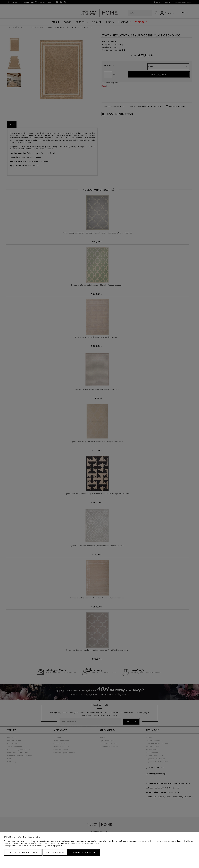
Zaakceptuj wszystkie (84, 852)
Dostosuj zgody (55, 852)
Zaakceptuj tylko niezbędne (23, 852)
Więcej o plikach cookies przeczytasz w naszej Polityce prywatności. (35, 846)
